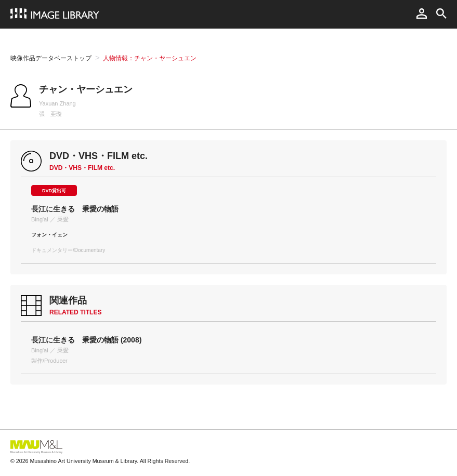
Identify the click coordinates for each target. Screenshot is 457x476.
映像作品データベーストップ (51, 58)
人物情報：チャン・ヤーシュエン (150, 58)
